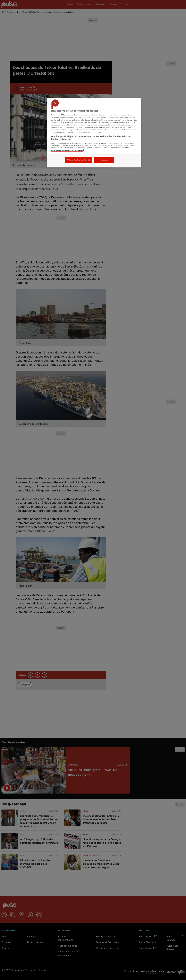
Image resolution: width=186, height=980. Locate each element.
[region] (94, 133)
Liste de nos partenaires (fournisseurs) (67, 150)
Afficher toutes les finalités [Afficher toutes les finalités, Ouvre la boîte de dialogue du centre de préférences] (79, 160)
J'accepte (104, 160)
